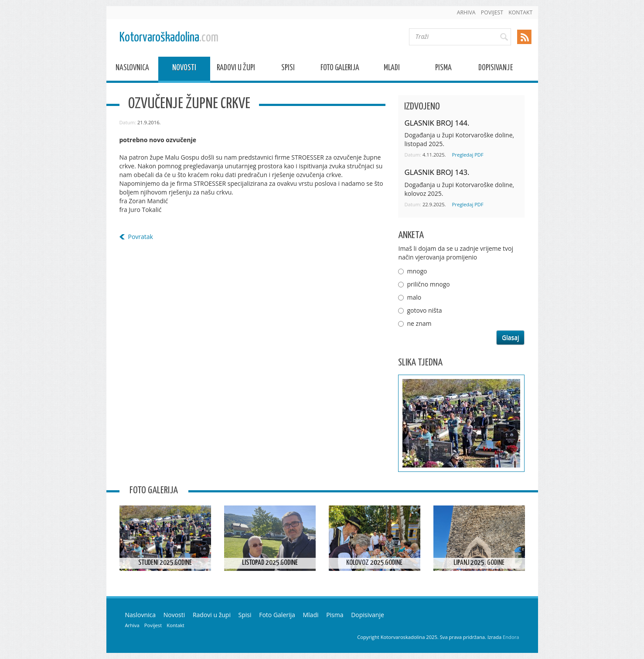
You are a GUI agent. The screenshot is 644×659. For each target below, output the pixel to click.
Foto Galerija (340, 69)
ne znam (419, 323)
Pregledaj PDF (468, 155)
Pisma (443, 69)
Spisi (288, 69)
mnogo (417, 271)
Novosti (184, 69)
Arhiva (466, 12)
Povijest (492, 12)
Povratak (141, 237)
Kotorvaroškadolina (169, 38)
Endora (511, 637)
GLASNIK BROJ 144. (437, 123)
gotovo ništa (424, 310)
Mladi (392, 69)
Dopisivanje (496, 69)
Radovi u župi (236, 69)
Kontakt (520, 12)
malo (414, 297)
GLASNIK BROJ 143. (437, 172)
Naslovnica (132, 69)
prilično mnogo (428, 284)
